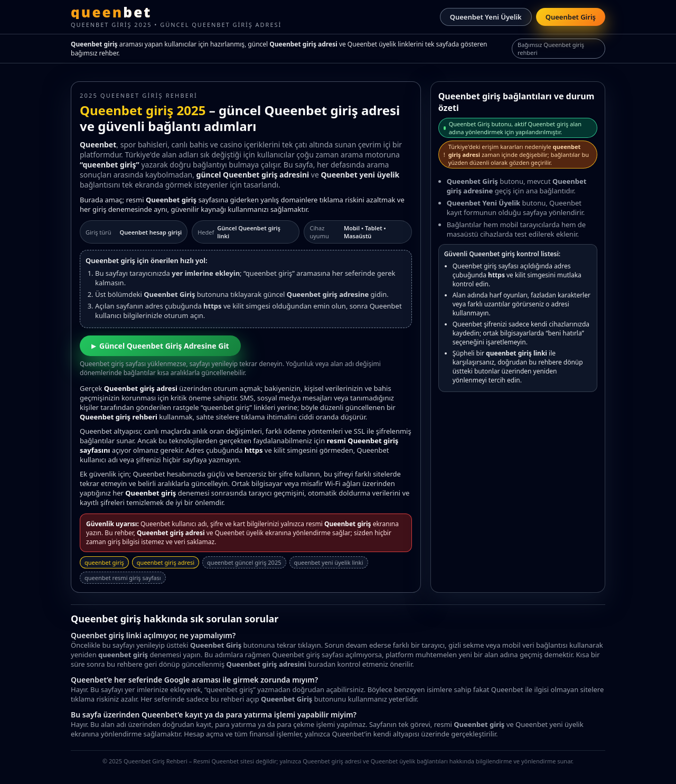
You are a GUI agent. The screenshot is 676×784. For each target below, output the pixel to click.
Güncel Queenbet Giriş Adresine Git (164, 346)
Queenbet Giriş (571, 17)
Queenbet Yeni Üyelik (486, 17)
